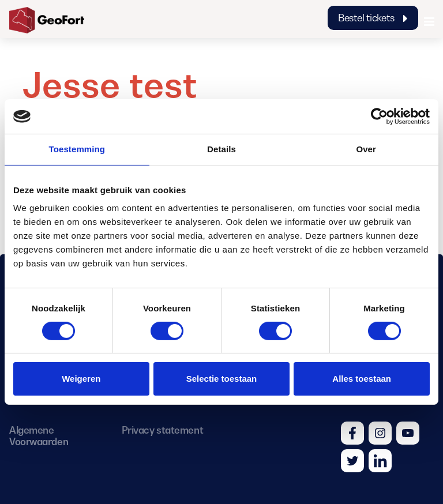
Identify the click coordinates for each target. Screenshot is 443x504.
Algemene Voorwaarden (39, 436)
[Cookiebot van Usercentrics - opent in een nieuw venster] (379, 116)
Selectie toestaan (222, 379)
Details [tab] (221, 149)
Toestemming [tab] (77, 149)
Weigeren (81, 379)
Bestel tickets (373, 18)
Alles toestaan (362, 379)
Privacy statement (162, 430)
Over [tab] (366, 149)
